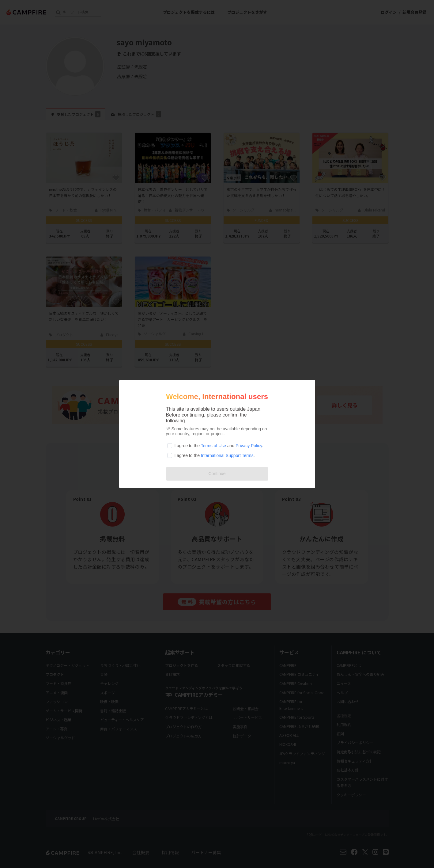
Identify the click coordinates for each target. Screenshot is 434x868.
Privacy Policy (249, 446)
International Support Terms (227, 455)
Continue (217, 474)
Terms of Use (213, 446)
